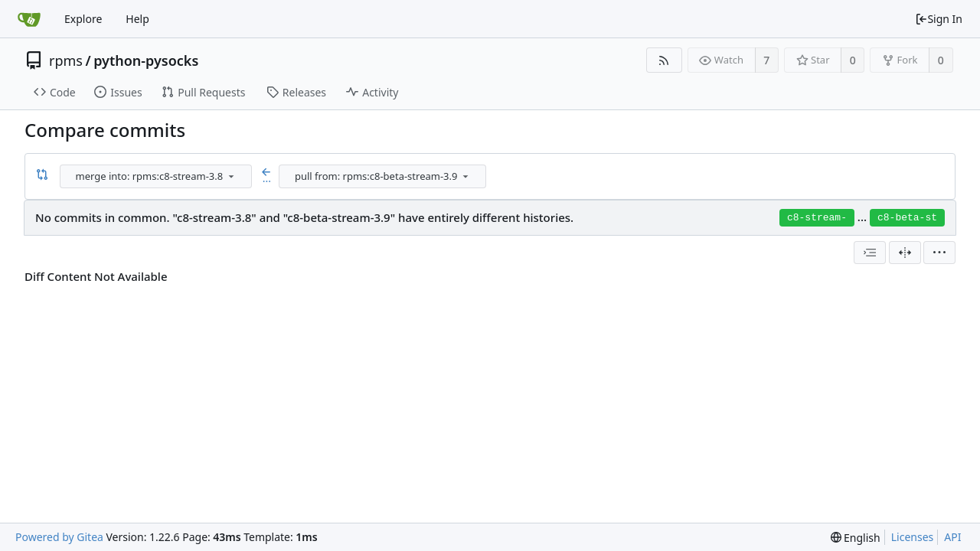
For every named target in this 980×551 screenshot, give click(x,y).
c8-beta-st (907, 218)
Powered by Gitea (59, 537)
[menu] (231, 176)
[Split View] (905, 253)
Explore (83, 19)
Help (137, 19)
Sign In (939, 19)
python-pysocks (146, 60)
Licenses (913, 537)
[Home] (29, 19)
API (952, 537)
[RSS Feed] (664, 60)
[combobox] (157, 176)
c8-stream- (817, 218)
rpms (66, 60)
